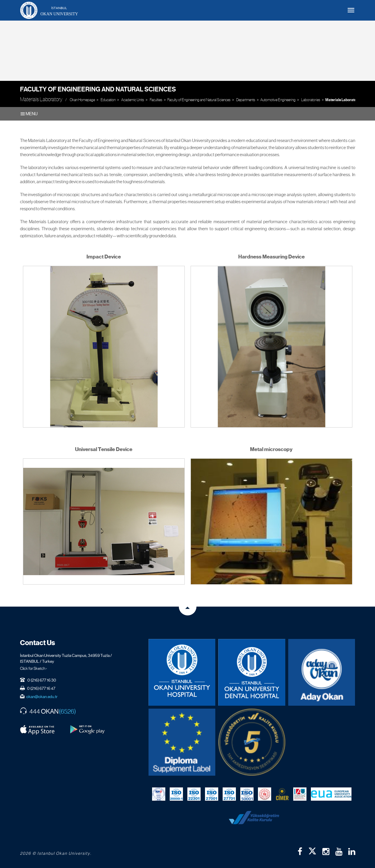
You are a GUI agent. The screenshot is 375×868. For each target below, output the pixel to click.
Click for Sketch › (34, 668)
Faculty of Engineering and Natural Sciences (98, 89)
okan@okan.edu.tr (42, 697)
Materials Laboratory (342, 100)
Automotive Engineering (278, 100)
